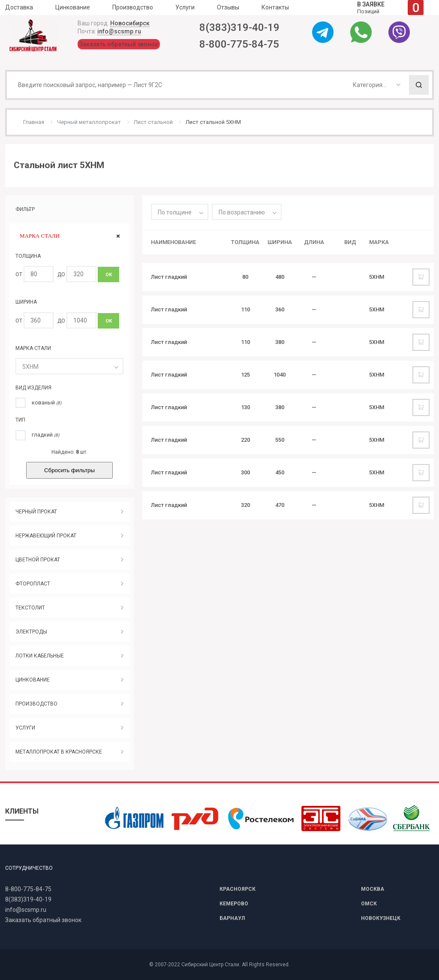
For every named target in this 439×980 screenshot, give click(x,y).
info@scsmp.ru (119, 31)
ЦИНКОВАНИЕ (33, 680)
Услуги (185, 7)
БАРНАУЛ (232, 918)
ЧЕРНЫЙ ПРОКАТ (36, 512)
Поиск (419, 85)
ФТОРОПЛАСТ (33, 584)
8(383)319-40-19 (239, 27)
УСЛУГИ (25, 728)
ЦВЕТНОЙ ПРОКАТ (38, 560)
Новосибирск (130, 23)
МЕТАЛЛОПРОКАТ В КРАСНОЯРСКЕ (59, 752)
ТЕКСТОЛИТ (30, 608)
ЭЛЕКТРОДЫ (31, 632)
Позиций (390, 8)
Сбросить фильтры (69, 470)
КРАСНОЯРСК (238, 889)
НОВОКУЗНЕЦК (381, 918)
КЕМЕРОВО (234, 904)
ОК (109, 275)
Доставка (19, 7)
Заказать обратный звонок (119, 44)
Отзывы (228, 7)
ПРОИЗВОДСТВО (36, 704)
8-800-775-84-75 (239, 44)
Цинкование (73, 7)
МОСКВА (373, 889)
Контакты (275, 7)
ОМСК (369, 904)
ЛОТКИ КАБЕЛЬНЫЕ (40, 656)
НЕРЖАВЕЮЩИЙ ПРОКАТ (46, 536)
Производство (133, 7)
